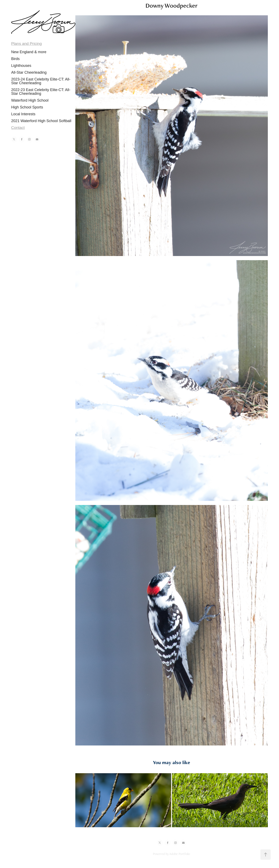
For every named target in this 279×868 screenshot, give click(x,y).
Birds (15, 59)
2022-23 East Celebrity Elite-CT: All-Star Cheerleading (41, 92)
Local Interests (23, 114)
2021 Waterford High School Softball (41, 121)
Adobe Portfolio (180, 854)
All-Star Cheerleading (29, 72)
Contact (18, 128)
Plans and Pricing (26, 44)
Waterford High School (30, 100)
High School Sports (27, 107)
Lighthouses (21, 66)
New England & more (29, 52)
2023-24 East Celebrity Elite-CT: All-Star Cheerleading (41, 81)
